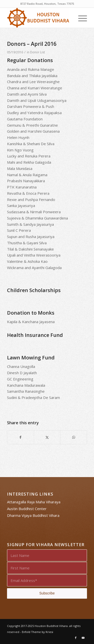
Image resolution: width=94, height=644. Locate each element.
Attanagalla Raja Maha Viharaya (34, 502)
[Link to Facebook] (76, 638)
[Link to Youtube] (83, 638)
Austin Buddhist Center (27, 509)
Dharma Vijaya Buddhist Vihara (33, 515)
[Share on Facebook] (21, 437)
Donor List (37, 52)
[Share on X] (47, 437)
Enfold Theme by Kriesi (37, 632)
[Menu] (80, 18)
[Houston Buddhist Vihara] (39, 18)
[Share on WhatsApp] (74, 437)
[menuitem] (80, 18)
